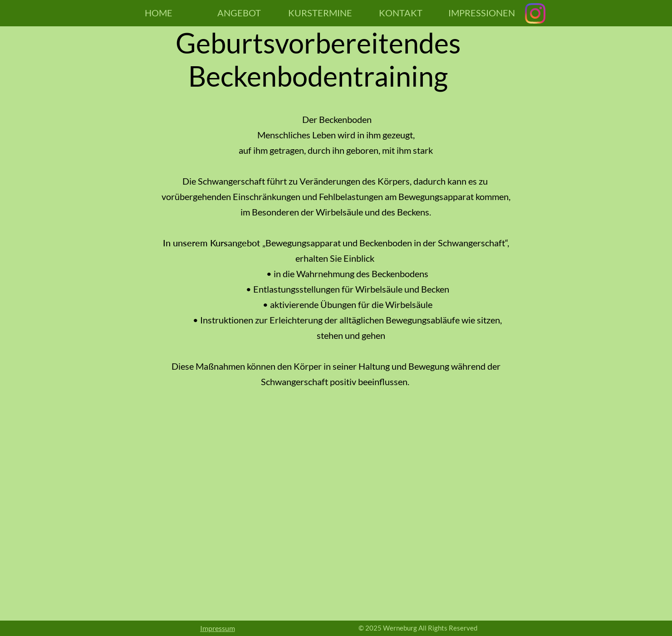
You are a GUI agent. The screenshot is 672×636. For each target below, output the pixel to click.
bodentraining (362, 76)
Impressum (218, 628)
